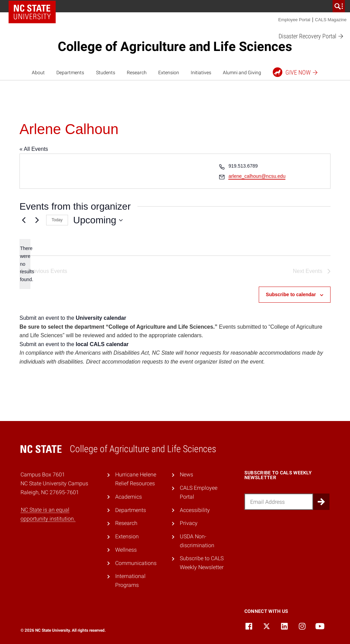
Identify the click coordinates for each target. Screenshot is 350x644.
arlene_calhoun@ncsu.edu (257, 176)
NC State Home (32, 12)
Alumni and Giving (242, 73)
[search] (339, 6)
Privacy (189, 523)
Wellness (126, 550)
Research (137, 73)
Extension (169, 73)
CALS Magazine (331, 20)
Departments (70, 73)
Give (295, 72)
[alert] (25, 264)
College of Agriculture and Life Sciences (175, 47)
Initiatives (201, 73)
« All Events (34, 149)
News (186, 475)
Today (57, 220)
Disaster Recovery (311, 36)
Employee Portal (294, 20)
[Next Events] (37, 220)
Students (106, 73)
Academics (129, 497)
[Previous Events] (24, 220)
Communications (136, 563)
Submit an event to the (73, 318)
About (38, 73)
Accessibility (195, 510)
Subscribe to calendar (291, 294)
